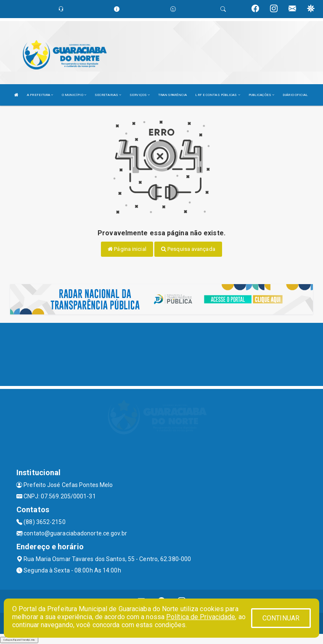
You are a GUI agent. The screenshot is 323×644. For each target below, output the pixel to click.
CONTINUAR (281, 618)
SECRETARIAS (108, 95)
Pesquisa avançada (188, 249)
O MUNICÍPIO (74, 95)
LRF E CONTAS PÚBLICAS (217, 95)
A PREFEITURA (40, 95)
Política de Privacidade (201, 617)
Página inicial (127, 249)
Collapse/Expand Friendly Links (19, 640)
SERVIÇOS (140, 95)
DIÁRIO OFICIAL (295, 95)
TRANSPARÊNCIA (172, 95)
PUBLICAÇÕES (261, 95)
